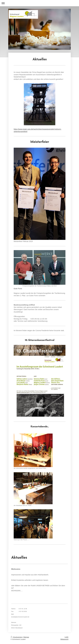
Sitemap (26, 637)
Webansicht (64, 639)
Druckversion (17, 637)
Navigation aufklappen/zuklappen (39, 3)
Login (67, 637)
